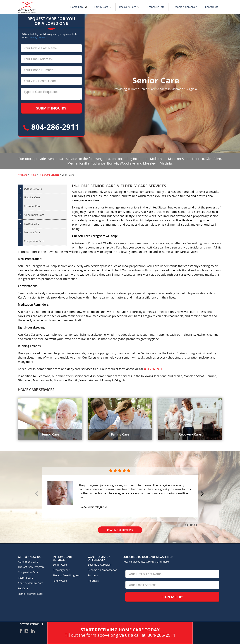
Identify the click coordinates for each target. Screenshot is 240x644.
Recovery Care (128, 7)
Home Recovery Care (30, 594)
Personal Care (32, 206)
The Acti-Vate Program (31, 567)
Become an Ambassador (102, 570)
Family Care (101, 7)
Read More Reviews (120, 530)
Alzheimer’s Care (34, 215)
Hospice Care (32, 197)
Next (203, 494)
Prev (37, 494)
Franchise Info (156, 7)
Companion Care (34, 241)
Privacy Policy (37, 38)
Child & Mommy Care (31, 583)
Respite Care (32, 224)
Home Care (77, 7)
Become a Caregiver (185, 7)
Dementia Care (33, 189)
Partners (93, 575)
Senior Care (60, 565)
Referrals (93, 581)
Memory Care (32, 233)
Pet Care (23, 589)
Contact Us (212, 7)
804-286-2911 (51, 127)
